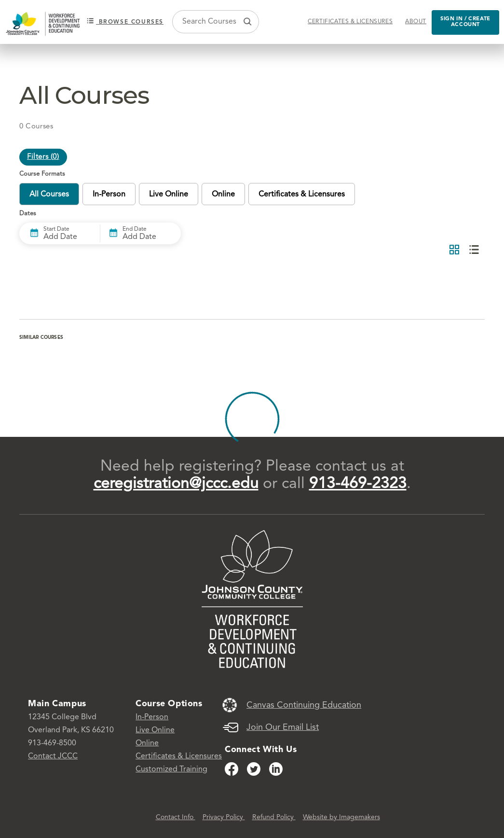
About (416, 22)
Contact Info (176, 817)
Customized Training (171, 769)
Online (147, 743)
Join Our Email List (283, 727)
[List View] (474, 250)
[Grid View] (454, 250)
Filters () (43, 157)
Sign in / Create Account (465, 22)
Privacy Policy (224, 817)
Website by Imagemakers (341, 817)
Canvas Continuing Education (304, 705)
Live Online (155, 730)
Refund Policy (274, 817)
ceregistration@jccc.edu (176, 484)
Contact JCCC (53, 756)
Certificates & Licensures (350, 22)
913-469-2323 (358, 484)
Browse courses (125, 21)
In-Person (152, 717)
